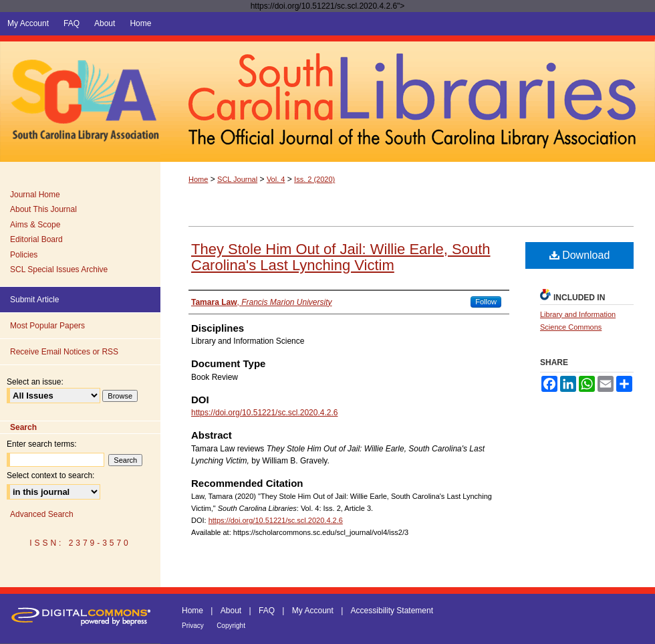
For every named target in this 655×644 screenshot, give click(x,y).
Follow (486, 302)
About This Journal (43, 209)
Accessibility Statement (392, 611)
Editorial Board (36, 239)
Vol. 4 (276, 179)
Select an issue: (35, 382)
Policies (24, 255)
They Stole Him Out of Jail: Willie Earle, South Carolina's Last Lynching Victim (341, 257)
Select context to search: (50, 475)
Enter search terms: (42, 444)
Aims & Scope (35, 225)
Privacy (193, 626)
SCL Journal (237, 179)
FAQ (267, 611)
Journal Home (35, 195)
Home (198, 179)
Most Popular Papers (47, 326)
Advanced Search (42, 514)
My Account (313, 611)
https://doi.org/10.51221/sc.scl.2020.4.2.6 (264, 413)
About (231, 611)
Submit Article (34, 300)
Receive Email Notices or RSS (64, 352)
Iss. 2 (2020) (314, 179)
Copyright (231, 626)
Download (580, 255)
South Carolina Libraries (408, 99)
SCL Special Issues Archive (59, 270)
